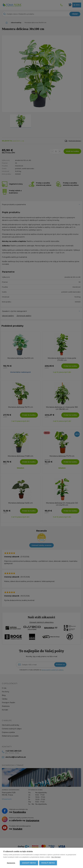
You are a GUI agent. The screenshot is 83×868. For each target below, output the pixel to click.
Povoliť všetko (48, 863)
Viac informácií (56, 857)
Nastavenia (11, 863)
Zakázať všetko (29, 863)
